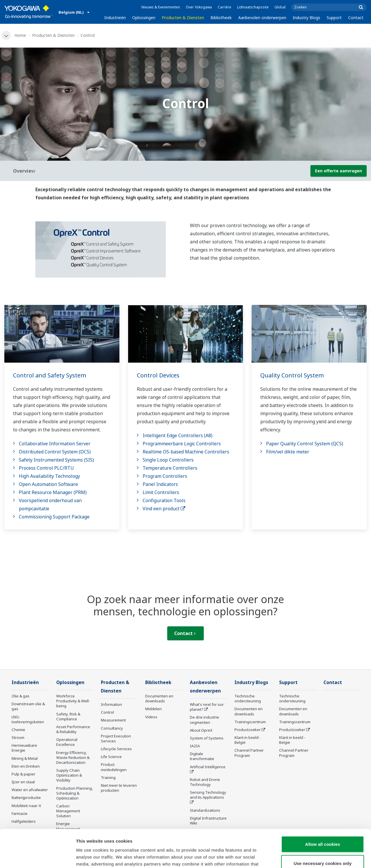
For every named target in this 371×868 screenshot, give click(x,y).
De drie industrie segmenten (204, 720)
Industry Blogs (307, 18)
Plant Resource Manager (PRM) (53, 492)
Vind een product (164, 509)
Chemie (18, 730)
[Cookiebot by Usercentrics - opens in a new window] (38, 857)
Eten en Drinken (26, 766)
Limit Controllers (161, 492)
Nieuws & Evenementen (161, 7)
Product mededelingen (114, 767)
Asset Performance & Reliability (73, 729)
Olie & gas (21, 696)
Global (280, 7)
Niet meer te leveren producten (119, 788)
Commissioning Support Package (54, 517)
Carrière (224, 7)
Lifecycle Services (116, 749)
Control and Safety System (50, 375)
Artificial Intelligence (208, 767)
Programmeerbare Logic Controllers (182, 444)
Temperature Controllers (170, 468)
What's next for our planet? (207, 707)
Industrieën (115, 18)
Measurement (113, 720)
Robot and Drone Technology (205, 782)
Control (107, 712)
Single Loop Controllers (168, 460)
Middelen (153, 709)
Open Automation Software (48, 484)
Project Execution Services (116, 738)
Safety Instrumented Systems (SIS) (56, 460)
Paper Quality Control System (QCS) (305, 444)
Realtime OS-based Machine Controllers (186, 452)
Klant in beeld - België (248, 740)
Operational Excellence (67, 742)
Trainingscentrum (250, 722)
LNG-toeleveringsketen (28, 719)
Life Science (111, 757)
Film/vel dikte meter (288, 452)
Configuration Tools (164, 500)
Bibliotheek (221, 18)
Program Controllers (165, 476)
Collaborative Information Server (55, 444)
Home (20, 35)
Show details (304, 857)
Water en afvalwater (30, 790)
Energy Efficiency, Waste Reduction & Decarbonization (73, 757)
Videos (151, 717)
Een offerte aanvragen (339, 171)
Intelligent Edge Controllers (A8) (178, 435)
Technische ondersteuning (248, 698)
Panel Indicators (160, 484)
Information (111, 704)
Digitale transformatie (202, 756)
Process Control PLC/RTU (46, 468)
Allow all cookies (323, 806)
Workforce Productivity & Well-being (73, 701)
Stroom (18, 737)
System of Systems (207, 738)
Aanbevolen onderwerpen (262, 18)
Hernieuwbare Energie (24, 748)
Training (108, 777)
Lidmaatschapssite (253, 7)
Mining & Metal (25, 758)
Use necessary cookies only (323, 825)
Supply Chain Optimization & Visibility (69, 775)
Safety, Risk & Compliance (68, 716)
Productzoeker (248, 730)
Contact (356, 18)
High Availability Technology (49, 476)
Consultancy (112, 728)
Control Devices (158, 375)
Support (334, 18)
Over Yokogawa (199, 7)
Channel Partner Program (249, 753)
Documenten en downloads (159, 698)
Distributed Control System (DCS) (55, 452)
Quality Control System (292, 375)
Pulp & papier (23, 774)
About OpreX (201, 730)
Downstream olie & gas (28, 706)
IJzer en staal (23, 782)
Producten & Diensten (183, 18)
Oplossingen (144, 18)
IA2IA (195, 746)
